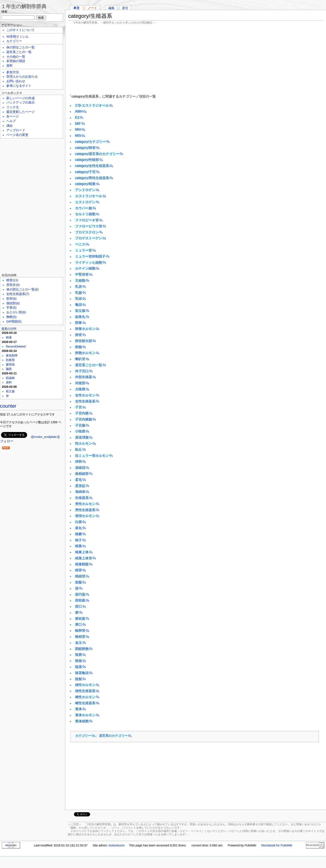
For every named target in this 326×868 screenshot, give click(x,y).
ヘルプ (11, 121)
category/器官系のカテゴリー (97, 154)
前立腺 (80, 311)
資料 (9, 66)
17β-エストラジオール (92, 105)
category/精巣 (85, 184)
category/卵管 (85, 148)
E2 (77, 118)
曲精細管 (82, 474)
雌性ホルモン (85, 697)
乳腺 (79, 293)
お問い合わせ (16, 81)
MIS (78, 136)
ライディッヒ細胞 (89, 262)
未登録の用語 (16, 61)
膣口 (79, 624)
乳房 (79, 287)
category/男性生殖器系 (92, 178)
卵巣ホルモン (85, 329)
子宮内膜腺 (84, 419)
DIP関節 (14, 321)
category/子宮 (85, 172)
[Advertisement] (196, 59)
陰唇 (79, 655)
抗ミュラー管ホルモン (92, 456)
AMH (79, 111)
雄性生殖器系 (85, 691)
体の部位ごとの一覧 (20, 47)
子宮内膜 (82, 413)
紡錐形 (10, 360)
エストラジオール (89, 196)
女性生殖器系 (85, 401)
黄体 (79, 709)
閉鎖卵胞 (82, 649)
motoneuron (117, 845)
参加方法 (13, 72)
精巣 (79, 546)
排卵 (79, 461)
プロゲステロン (87, 232)
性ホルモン (84, 443)
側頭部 (13, 303)
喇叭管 (80, 359)
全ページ (13, 116)
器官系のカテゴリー (113, 736)
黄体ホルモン (85, 715)
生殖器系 (82, 498)
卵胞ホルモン (85, 353)
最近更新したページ (20, 112)
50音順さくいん (17, 36)
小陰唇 (80, 431)
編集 (112, 8)
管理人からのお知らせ (22, 77)
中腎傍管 (82, 274)
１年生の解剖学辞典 (24, 6)
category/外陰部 (87, 160)
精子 (79, 540)
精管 (79, 570)
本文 (76, 8)
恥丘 (79, 450)
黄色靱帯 (12, 355)
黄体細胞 (82, 721)
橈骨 (12, 280)
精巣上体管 (84, 558)
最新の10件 (9, 329)
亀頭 (79, 305)
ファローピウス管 (89, 226)
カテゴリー (83, 736)
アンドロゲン (85, 190)
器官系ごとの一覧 (89, 365)
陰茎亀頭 (82, 673)
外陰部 (80, 383)
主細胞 (80, 280)
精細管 (80, 576)
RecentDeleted (16, 346)
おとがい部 (16, 312)
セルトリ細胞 (85, 214)
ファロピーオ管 (87, 220)
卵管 (79, 335)
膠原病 (10, 364)
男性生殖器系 (85, 510)
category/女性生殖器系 (92, 166)
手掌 (11, 308)
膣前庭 (80, 619)
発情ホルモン (85, 516)
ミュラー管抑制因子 (90, 256)
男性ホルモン (85, 504)
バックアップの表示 (20, 103)
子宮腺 (80, 425)
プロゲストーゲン (89, 238)
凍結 (9, 126)
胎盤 (79, 582)
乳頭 (79, 299)
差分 (125, 8)
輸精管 (80, 637)
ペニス (80, 244)
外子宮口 (82, 371)
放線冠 (80, 468)
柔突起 (80, 486)
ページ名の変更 (17, 135)
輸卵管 (80, 631)
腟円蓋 (80, 594)
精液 (9, 337)
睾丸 (79, 528)
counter (8, 406)
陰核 (79, 661)
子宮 (79, 407)
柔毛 (79, 480)
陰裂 (79, 679)
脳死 (9, 369)
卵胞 (79, 347)
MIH (78, 129)
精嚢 (79, 534)
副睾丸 (80, 317)
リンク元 (13, 107)
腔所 (11, 299)
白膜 (79, 522)
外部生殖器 (84, 377)
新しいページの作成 (20, 98)
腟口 (79, 606)
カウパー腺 (84, 208)
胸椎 (11, 317)
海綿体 (80, 492)
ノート (92, 8)
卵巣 (79, 323)
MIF (78, 124)
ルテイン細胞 (85, 268)
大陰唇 (80, 389)
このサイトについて (20, 30)
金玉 (79, 643)
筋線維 (10, 378)
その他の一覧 (16, 57)
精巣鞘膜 (82, 564)
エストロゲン (85, 202)
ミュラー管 (84, 250)
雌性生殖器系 (85, 703)
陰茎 (79, 667)
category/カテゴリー (91, 142)
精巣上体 (82, 552)
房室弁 (13, 285)
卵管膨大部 (84, 341)
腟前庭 (80, 600)
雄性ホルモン (85, 685)
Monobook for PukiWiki (277, 845)
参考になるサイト (19, 86)
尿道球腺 (82, 437)
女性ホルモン (85, 395)
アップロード (16, 130)
